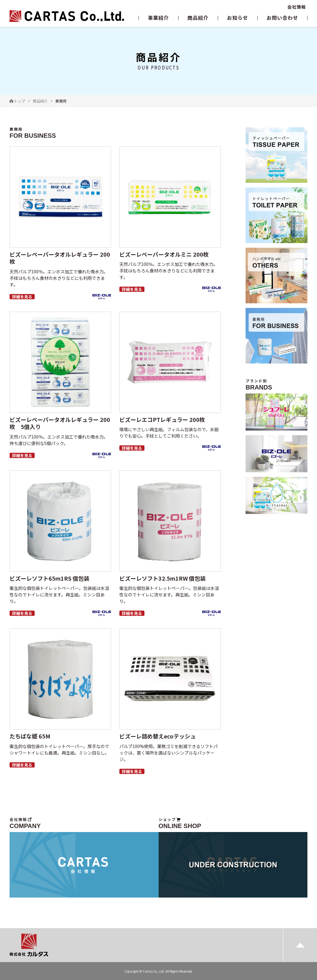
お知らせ (238, 18)
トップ (19, 101)
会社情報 (297, 7)
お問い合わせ (282, 18)
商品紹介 (198, 18)
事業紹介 (158, 18)
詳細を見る (22, 297)
